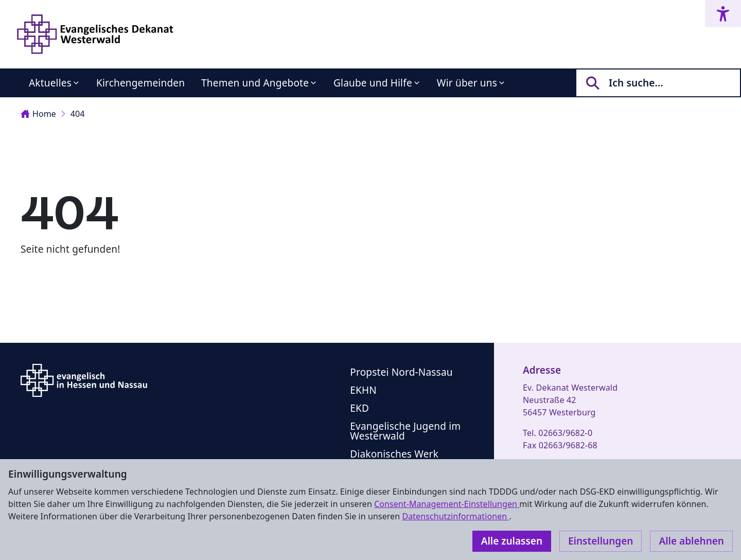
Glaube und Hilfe (373, 83)
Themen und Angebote (255, 83)
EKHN (363, 390)
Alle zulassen (512, 541)
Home (38, 114)
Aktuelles (50, 83)
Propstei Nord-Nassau (401, 372)
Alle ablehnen (691, 541)
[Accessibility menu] (723, 14)
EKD (359, 408)
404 (78, 114)
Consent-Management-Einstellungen (447, 504)
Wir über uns (467, 83)
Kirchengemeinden (140, 83)
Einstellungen (601, 541)
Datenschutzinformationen (455, 516)
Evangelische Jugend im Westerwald (405, 431)
